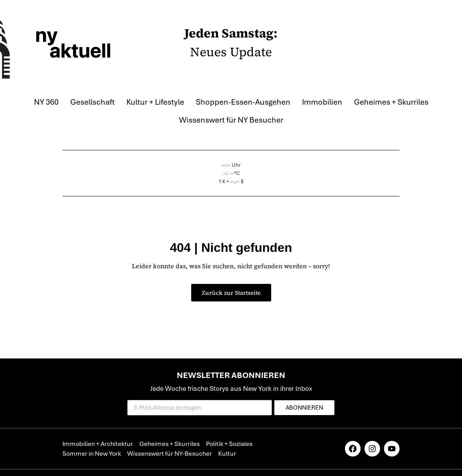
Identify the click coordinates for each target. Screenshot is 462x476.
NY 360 (46, 102)
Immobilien (322, 102)
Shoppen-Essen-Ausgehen (243, 102)
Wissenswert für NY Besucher (231, 120)
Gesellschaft (92, 102)
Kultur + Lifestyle (155, 102)
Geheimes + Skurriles (391, 102)
